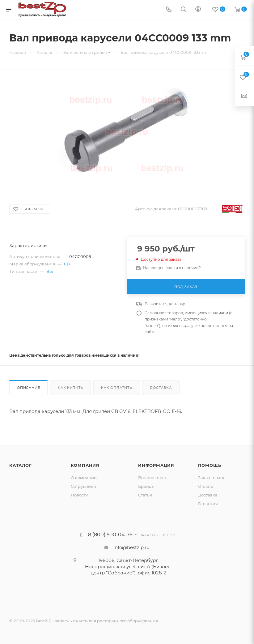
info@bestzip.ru (131, 547)
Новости (80, 495)
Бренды (146, 486)
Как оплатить (117, 388)
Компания (85, 465)
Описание (28, 388)
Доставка (161, 388)
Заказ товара (212, 478)
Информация (156, 465)
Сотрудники (83, 486)
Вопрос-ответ (152, 478)
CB (67, 264)
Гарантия (208, 504)
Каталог (21, 465)
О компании (84, 478)
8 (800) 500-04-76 (110, 535)
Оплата (206, 486)
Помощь (210, 465)
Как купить (70, 388)
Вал (50, 271)
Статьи (145, 495)
